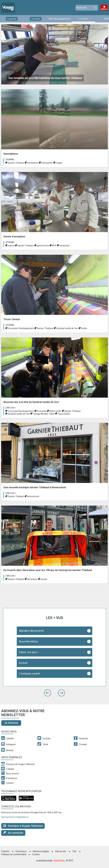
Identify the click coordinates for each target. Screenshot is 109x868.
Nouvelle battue (28, 641)
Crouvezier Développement (21, 328)
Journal (10, 159)
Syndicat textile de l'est (67, 328)
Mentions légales (41, 851)
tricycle (44, 579)
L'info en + (10, 408)
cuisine (11, 246)
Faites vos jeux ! (29, 652)
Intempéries (47, 163)
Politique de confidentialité (14, 854)
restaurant (64, 246)
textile (84, 328)
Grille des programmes (59, 19)
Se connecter (13, 833)
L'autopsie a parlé (29, 674)
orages (59, 163)
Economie (42, 411)
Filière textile (55, 411)
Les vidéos (83, 19)
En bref (23, 663)
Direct (104, 9)
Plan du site (61, 851)
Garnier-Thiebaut (16, 163)
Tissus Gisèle (64, 414)
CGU (75, 851)
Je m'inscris (11, 723)
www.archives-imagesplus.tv (15, 817)
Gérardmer (32, 579)
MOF (54, 246)
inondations (33, 163)
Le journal (12, 19)
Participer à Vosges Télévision (23, 826)
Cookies (36, 854)
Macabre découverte (31, 631)
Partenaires (21, 851)
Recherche (95, 8)
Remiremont (33, 496)
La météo (36, 19)
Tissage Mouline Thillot (44, 414)
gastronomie (43, 246)
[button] (48, 693)
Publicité (5, 851)
